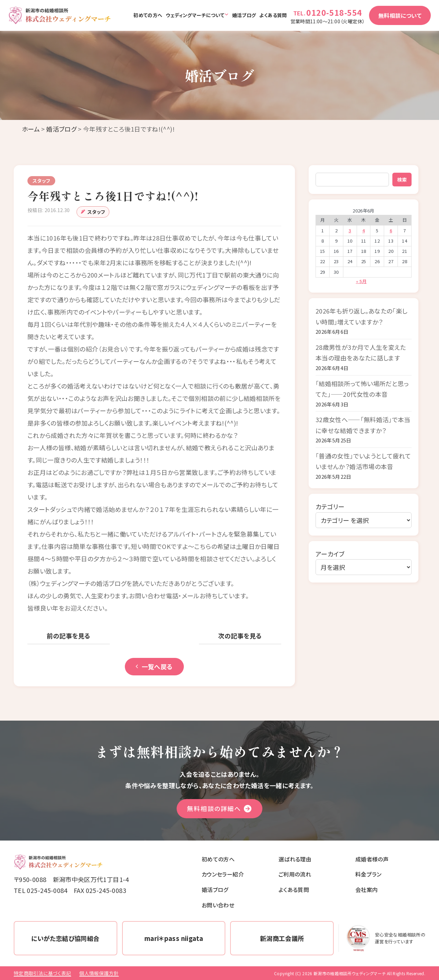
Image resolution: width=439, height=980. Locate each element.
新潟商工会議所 (282, 938)
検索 (402, 180)
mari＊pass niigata (174, 938)
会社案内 (366, 890)
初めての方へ (148, 15)
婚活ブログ (244, 15)
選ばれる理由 (295, 859)
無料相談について (400, 15)
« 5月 (361, 281)
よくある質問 (273, 15)
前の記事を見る (68, 636)
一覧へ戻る (154, 666)
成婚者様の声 (372, 859)
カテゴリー (330, 506)
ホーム (31, 129)
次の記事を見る (240, 636)
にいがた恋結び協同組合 (65, 938)
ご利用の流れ (295, 874)
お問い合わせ (218, 905)
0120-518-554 (334, 12)
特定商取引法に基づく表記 (42, 973)
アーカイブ (330, 554)
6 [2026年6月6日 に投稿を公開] (391, 230)
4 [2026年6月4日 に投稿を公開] (363, 230)
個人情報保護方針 (99, 973)
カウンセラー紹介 (223, 874)
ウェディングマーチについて (195, 15)
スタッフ (96, 212)
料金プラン (369, 874)
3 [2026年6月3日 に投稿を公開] (350, 230)
